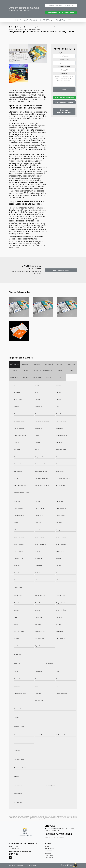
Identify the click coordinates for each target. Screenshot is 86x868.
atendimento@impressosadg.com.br (20, 851)
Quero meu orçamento (61, 270)
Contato (60, 20)
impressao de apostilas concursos (53, 27)
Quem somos (30, 20)
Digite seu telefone (64, 67)
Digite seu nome (64, 53)
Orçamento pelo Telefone (64, 105)
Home (18, 20)
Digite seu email (64, 60)
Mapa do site (49, 858)
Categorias (20, 27)
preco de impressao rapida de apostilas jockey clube (24, 30)
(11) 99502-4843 (14, 849)
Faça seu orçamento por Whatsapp (61, 13)
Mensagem (64, 74)
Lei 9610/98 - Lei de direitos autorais (47, 819)
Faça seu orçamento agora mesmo (61, 6)
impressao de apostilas (33, 27)
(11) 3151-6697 (13, 847)
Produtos (45, 20)
